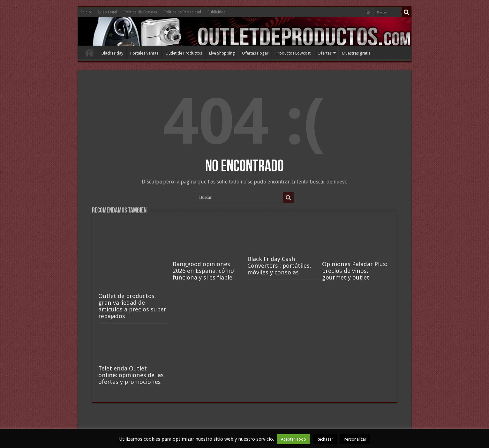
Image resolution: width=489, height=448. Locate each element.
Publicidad (217, 12)
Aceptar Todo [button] (293, 439)
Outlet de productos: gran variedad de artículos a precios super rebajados (132, 306)
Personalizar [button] (355, 439)
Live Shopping (222, 53)
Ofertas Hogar (255, 53)
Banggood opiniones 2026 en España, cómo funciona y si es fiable (203, 271)
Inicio (86, 12)
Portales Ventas (144, 53)
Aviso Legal (107, 12)
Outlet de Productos (184, 53)
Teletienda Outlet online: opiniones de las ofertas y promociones (131, 375)
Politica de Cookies (140, 12)
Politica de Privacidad (182, 12)
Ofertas (325, 53)
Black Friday (112, 53)
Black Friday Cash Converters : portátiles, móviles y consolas (279, 266)
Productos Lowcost (293, 53)
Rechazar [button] (325, 439)
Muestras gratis (356, 53)
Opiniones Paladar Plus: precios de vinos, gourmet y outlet (355, 271)
